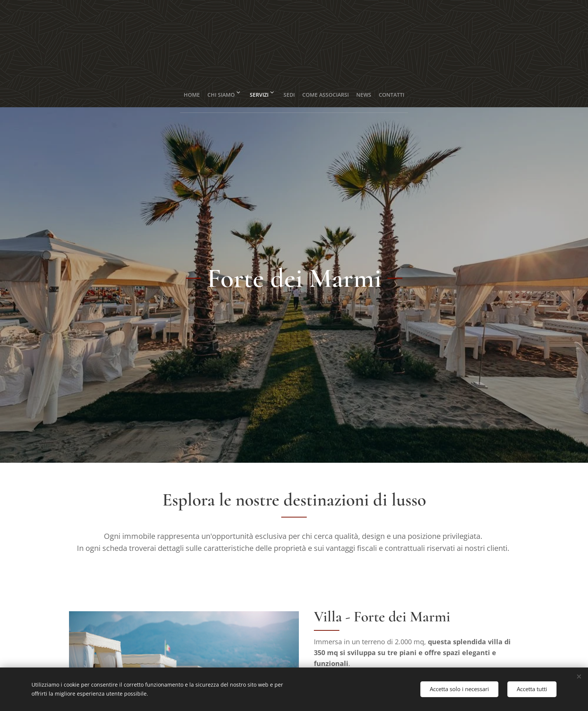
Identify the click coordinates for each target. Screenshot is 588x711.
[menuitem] (174, 92)
